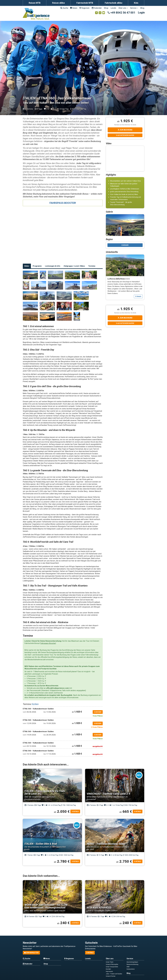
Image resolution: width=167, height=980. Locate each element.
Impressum (109, 971)
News (74, 8)
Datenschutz (131, 969)
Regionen (85, 8)
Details (138, 296)
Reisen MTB (35, 3)
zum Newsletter (31, 953)
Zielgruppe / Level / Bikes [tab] (74, 266)
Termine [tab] (92, 266)
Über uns (123, 8)
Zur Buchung (125, 130)
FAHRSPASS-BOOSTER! (63, 203)
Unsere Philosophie (112, 964)
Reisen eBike (58, 3)
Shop (106, 8)
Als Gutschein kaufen (125, 135)
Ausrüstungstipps (132, 962)
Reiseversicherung (132, 964)
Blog (142, 8)
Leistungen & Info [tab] (53, 266)
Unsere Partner (111, 976)
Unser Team (110, 962)
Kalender (97, 8)
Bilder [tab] (27, 266)
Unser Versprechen (112, 967)
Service (134, 8)
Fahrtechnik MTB (85, 3)
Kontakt (108, 969)
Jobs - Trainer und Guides (114, 974)
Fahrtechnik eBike (114, 3)
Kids (136, 3)
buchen (98, 712)
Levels (113, 8)
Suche (64, 8)
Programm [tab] (37, 266)
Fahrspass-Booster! (48, 643)
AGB (128, 967)
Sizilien (35, 704)
